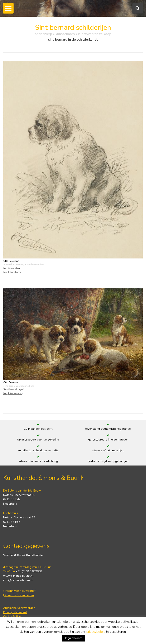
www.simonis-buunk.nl (18, 576)
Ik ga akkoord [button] (74, 638)
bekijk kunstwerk (13, 272)
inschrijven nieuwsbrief (19, 591)
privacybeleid (96, 632)
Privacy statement (15, 612)
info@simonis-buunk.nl (18, 580)
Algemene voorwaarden (19, 608)
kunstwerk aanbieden (18, 595)
